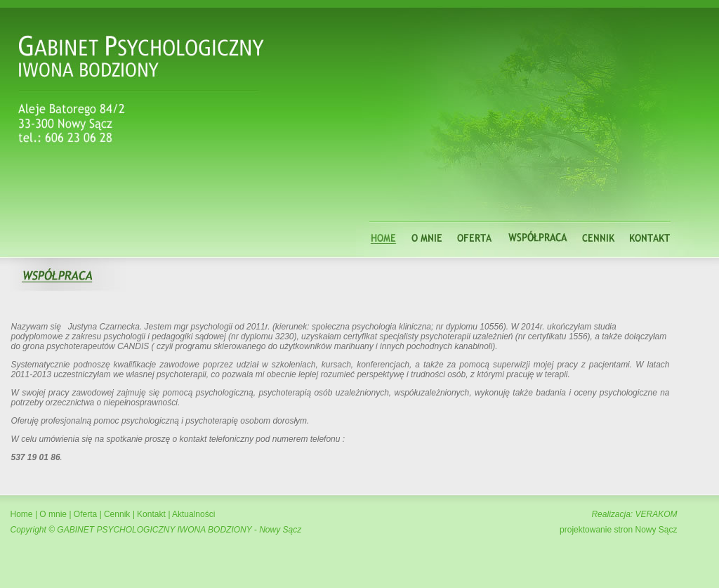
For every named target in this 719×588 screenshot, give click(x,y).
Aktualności (192, 514)
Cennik (117, 514)
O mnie (53, 514)
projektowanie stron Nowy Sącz (618, 530)
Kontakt (151, 514)
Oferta (85, 514)
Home (22, 514)
